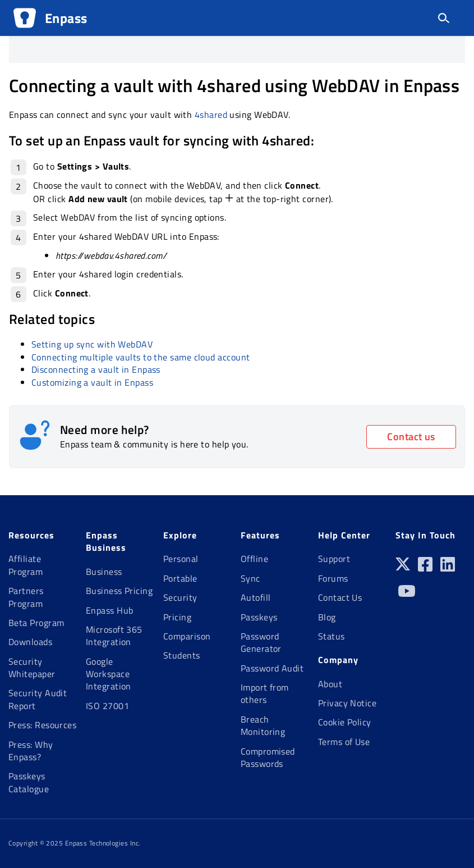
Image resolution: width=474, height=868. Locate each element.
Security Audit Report (38, 699)
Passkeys (259, 617)
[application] (471, 865)
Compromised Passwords (268, 757)
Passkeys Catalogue (29, 782)
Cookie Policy (345, 722)
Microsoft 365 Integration (114, 636)
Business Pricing (119, 591)
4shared (211, 115)
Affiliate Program (26, 565)
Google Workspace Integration (109, 674)
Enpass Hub (110, 610)
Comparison (187, 636)
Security (180, 597)
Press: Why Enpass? (31, 751)
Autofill (256, 597)
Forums (333, 578)
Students (182, 655)
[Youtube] (407, 595)
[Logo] (25, 18)
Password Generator (261, 642)
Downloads (30, 642)
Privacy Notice (347, 703)
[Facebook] (425, 568)
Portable (180, 578)
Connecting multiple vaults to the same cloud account (141, 357)
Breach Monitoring (263, 725)
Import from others (265, 693)
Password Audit (272, 668)
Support (334, 559)
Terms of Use (344, 742)
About (330, 684)
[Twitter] (403, 568)
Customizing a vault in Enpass (92, 382)
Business (104, 572)
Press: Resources (42, 725)
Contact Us (340, 597)
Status (332, 636)
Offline (254, 559)
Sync (250, 578)
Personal (181, 559)
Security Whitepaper (32, 668)
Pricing (177, 617)
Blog (327, 617)
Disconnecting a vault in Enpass (96, 369)
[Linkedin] (448, 568)
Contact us (411, 437)
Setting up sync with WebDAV (92, 344)
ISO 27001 (107, 706)
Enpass (66, 18)
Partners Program (26, 597)
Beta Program (36, 623)
